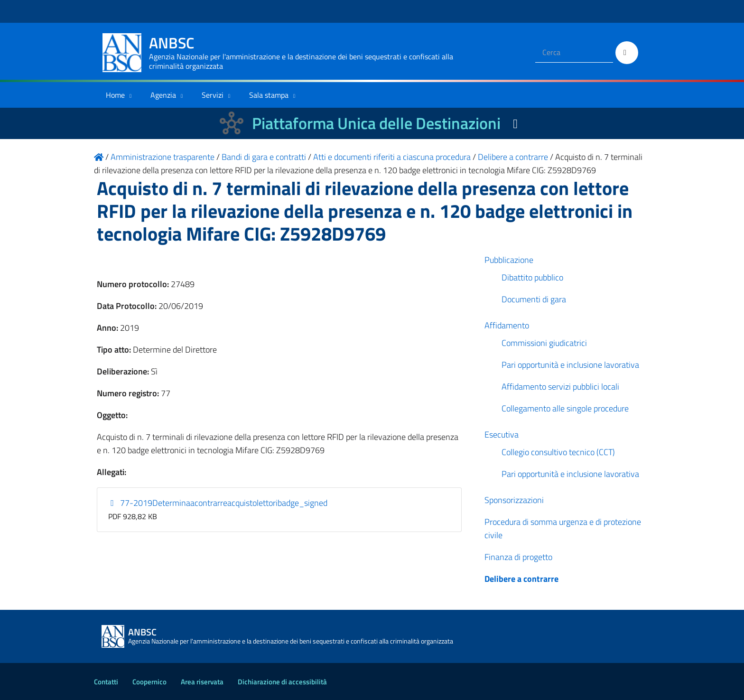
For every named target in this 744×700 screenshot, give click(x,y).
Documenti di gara (534, 299)
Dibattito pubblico (532, 277)
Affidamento (507, 325)
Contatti (106, 682)
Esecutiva (502, 434)
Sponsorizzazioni (514, 500)
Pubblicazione (509, 260)
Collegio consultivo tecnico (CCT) (558, 452)
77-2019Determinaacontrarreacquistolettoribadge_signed (218, 503)
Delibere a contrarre (521, 579)
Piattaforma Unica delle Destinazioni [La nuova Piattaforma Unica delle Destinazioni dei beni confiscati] (376, 123)
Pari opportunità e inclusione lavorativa (570, 365)
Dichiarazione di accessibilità (282, 682)
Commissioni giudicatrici (544, 343)
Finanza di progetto (518, 557)
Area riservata (202, 682)
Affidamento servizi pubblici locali (560, 387)
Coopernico (149, 682)
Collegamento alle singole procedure (565, 408)
